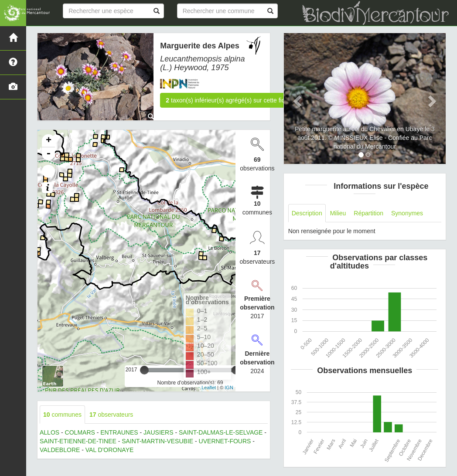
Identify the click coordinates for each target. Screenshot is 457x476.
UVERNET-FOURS (225, 441)
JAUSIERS (158, 432)
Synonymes (407, 213)
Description (307, 213)
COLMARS (80, 432)
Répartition (368, 213)
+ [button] (49, 141)
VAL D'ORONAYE (110, 450)
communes (62, 415)
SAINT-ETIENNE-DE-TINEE (78, 441)
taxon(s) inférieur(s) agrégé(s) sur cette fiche (228, 100)
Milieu (338, 213)
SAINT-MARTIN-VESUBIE (157, 441)
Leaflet (209, 388)
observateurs (111, 415)
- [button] (48, 154)
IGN (229, 388)
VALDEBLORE (60, 450)
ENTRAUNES (119, 432)
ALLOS (49, 432)
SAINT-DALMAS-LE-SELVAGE (221, 432)
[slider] (144, 370)
